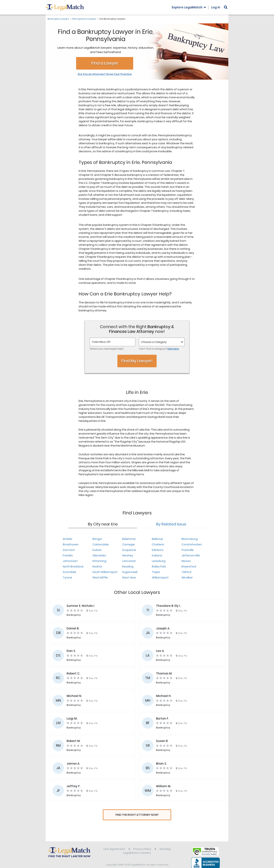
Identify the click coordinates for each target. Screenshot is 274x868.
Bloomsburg (190, 539)
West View (129, 578)
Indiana (157, 555)
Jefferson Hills (191, 555)
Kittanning (99, 561)
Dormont (69, 550)
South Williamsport (105, 572)
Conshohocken (192, 544)
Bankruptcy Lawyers (58, 19)
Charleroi (158, 544)
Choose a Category (154, 342)
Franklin (68, 555)
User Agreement (114, 842)
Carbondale (101, 544)
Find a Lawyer (105, 63)
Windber (187, 578)
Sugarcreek (130, 572)
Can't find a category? (159, 349)
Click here (173, 349)
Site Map (165, 842)
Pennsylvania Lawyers (84, 19)
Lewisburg (159, 561)
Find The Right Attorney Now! (137, 815)
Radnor (97, 567)
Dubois (97, 550)
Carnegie (128, 544)
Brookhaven (71, 544)
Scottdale (69, 572)
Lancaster (129, 561)
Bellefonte (129, 539)
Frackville (188, 550)
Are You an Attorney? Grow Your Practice (105, 74)
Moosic (186, 561)
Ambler (68, 539)
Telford (186, 572)
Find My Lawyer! (137, 361)
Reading (128, 567)
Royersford (189, 567)
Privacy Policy (142, 842)
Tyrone (67, 578)
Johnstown (70, 561)
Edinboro (158, 550)
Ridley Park (159, 567)
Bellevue (157, 539)
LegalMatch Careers (137, 846)
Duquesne (129, 550)
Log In (216, 7)
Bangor (97, 539)
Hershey (128, 555)
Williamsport (160, 578)
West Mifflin (100, 578)
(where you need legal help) (107, 349)
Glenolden (99, 555)
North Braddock (73, 567)
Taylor (156, 572)
